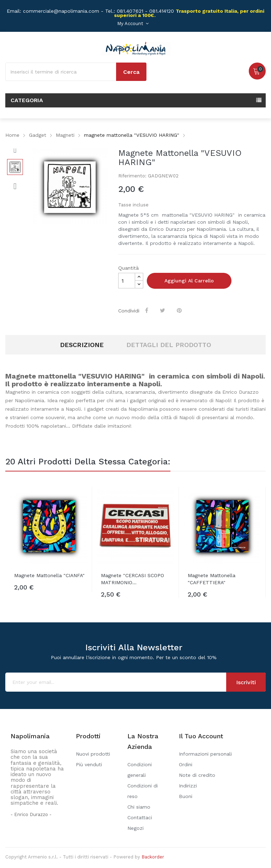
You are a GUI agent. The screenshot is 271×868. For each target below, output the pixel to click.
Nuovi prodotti (93, 754)
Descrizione (82, 345)
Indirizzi (188, 786)
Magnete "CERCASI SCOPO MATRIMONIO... (133, 579)
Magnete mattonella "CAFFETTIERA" (212, 579)
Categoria (27, 100)
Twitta (163, 310)
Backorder (153, 857)
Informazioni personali (205, 754)
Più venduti (89, 764)
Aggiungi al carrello (189, 281)
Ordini (186, 764)
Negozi (135, 828)
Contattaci (140, 817)
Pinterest (180, 310)
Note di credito (197, 775)
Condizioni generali (140, 770)
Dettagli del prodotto (169, 345)
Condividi (147, 310)
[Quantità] (127, 281)
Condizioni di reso (143, 791)
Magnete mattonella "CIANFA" (49, 575)
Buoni (186, 796)
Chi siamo (139, 807)
